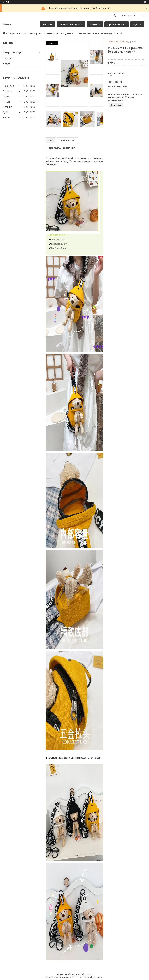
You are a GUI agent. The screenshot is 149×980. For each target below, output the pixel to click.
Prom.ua (90, 974)
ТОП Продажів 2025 (66, 33)
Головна (48, 24)
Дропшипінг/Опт (117, 24)
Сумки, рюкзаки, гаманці (41, 33)
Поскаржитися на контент (65, 977)
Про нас (7, 58)
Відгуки (7, 63)
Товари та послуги (70, 24)
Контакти (95, 24)
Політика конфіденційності (91, 977)
